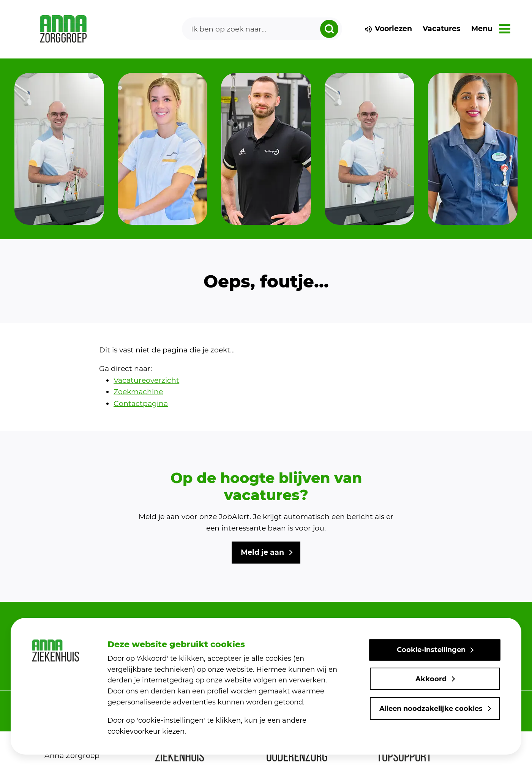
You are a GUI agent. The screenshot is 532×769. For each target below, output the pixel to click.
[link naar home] (63, 29)
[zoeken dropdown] (329, 29)
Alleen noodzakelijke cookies (431, 709)
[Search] (262, 29)
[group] (59, 149)
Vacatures (441, 29)
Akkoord (431, 679)
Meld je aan (262, 552)
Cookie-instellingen (431, 650)
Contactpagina (141, 403)
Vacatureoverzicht (146, 380)
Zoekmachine (138, 392)
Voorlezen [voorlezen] (388, 29)
